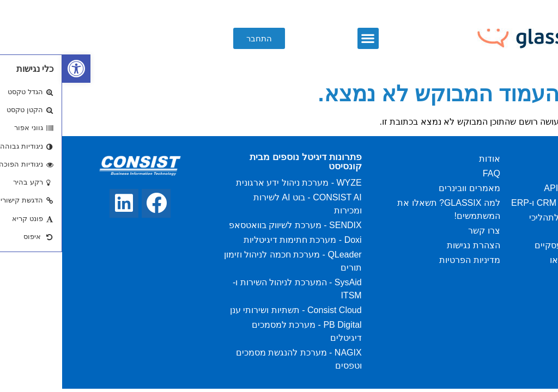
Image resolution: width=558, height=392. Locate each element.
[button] (306, 38)
